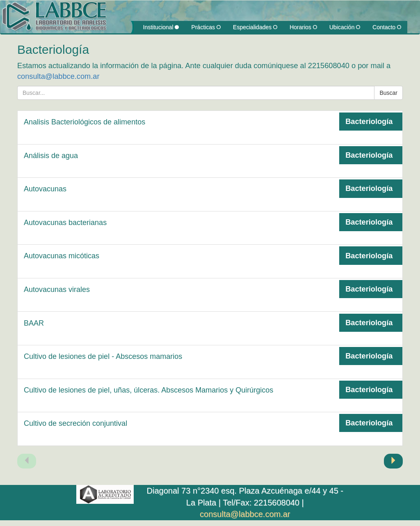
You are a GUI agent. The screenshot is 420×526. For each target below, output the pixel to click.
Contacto (387, 27)
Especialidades (255, 27)
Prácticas (206, 27)
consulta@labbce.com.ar (58, 76)
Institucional (161, 27)
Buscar (388, 93)
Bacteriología (369, 122)
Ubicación (345, 27)
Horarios (303, 27)
